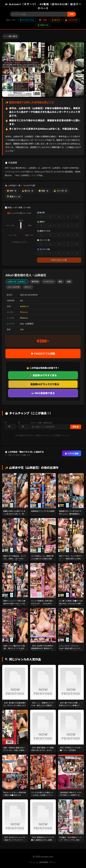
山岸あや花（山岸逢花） (17, 282)
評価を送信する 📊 (59, 260)
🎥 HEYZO (56, 20)
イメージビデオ (13, 287)
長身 (69, 281)
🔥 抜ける (28, 191)
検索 (72, 14)
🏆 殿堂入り (14, 197)
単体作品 (35, 281)
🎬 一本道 (43, 20)
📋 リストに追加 (72, 453)
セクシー (28, 287)
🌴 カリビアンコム (27, 20)
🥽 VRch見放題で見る (43, 393)
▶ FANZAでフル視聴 (43, 353)
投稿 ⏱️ (76, 427)
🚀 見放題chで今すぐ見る (43, 375)
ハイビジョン (49, 281)
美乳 (60, 281)
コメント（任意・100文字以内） (42, 423)
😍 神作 (12, 191)
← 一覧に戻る (11, 36)
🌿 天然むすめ (43, 25)
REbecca (24, 312)
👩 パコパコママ (71, 20)
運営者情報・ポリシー (48, 862)
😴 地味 (44, 191)
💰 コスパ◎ (60, 191)
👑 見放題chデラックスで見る (43, 384)
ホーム (32, 862)
